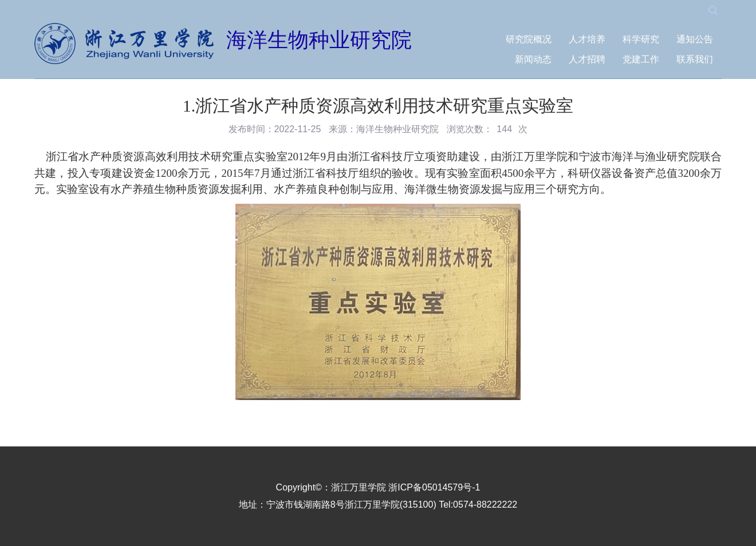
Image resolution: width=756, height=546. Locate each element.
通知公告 (695, 39)
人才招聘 (587, 59)
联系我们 (695, 59)
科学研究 (641, 39)
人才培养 (587, 39)
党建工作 (641, 59)
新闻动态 (533, 59)
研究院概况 (529, 39)
